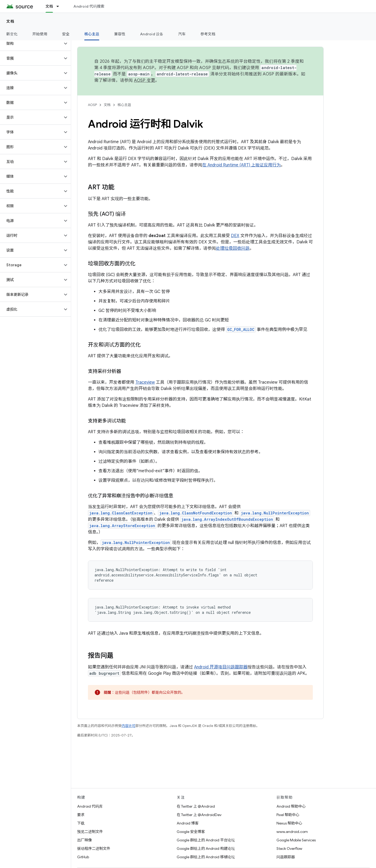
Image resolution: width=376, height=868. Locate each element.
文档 (10, 21)
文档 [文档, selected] (49, 6)
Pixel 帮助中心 (288, 815)
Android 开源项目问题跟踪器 (221, 667)
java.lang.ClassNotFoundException (196, 513)
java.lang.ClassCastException (121, 513)
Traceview (145, 382)
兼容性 (120, 34)
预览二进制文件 (90, 832)
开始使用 (40, 34)
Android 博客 (188, 823)
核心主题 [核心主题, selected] (92, 34)
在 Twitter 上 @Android (196, 806)
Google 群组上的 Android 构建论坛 (206, 848)
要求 (81, 815)
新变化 (12, 34)
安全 (66, 34)
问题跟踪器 (286, 857)
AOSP (92, 105)
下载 (81, 823)
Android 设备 (152, 34)
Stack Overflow (289, 848)
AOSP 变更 (145, 80)
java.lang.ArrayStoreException (122, 526)
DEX (235, 236)
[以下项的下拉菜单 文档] (60, 6)
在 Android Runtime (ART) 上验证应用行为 (241, 165)
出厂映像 (85, 840)
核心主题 (124, 105)
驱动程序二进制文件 (94, 848)
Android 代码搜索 (89, 6)
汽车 (182, 34)
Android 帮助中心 (291, 806)
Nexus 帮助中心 (289, 823)
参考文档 (208, 34)
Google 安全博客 (191, 832)
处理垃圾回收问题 (233, 248)
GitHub (83, 857)
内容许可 (128, 726)
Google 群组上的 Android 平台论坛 (206, 840)
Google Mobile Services (296, 840)
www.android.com (292, 832)
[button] (31, 44)
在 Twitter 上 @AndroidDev (199, 815)
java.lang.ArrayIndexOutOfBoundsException (227, 519)
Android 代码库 (90, 806)
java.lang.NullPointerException (275, 513)
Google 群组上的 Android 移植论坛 (206, 857)
